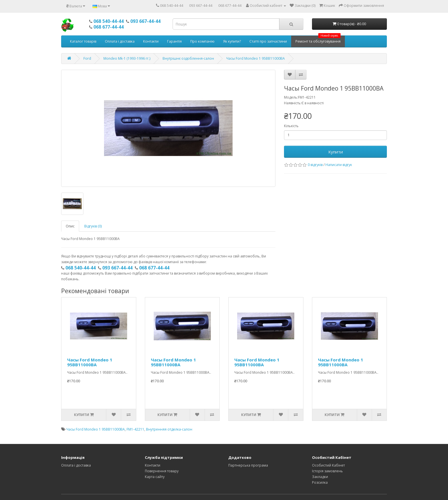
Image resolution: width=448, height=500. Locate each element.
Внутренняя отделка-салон (169, 429)
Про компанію (202, 41)
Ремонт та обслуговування (318, 40)
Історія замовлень (327, 471)
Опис (70, 226)
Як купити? (232, 41)
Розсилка (320, 482)
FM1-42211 (135, 429)
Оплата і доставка (120, 41)
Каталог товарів (83, 41)
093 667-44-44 (201, 6)
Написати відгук (339, 165)
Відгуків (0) (93, 226)
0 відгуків (315, 165)
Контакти (151, 41)
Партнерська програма (248, 465)
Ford (87, 58)
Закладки (320, 477)
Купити (336, 152)
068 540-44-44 (172, 6)
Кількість (291, 126)
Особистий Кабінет (328, 465)
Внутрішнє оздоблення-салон (188, 58)
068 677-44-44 (230, 6)
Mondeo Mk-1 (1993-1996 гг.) (127, 58)
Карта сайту (155, 477)
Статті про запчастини (268, 41)
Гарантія (174, 41)
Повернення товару (162, 471)
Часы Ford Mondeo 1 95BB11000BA (256, 58)
